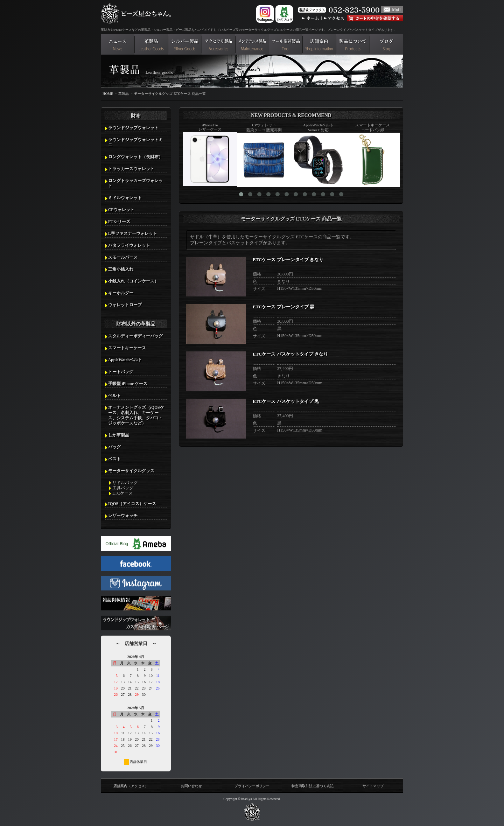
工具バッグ (123, 488)
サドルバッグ (125, 483)
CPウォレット (121, 210)
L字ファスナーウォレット (133, 233)
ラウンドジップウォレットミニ (135, 142)
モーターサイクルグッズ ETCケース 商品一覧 (170, 94)
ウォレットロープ (125, 305)
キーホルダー (121, 293)
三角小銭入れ (121, 269)
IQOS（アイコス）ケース (132, 504)
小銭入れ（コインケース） (133, 281)
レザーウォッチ (123, 516)
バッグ (114, 447)
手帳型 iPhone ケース (128, 384)
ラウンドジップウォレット (133, 128)
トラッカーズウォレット (131, 169)
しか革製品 (119, 435)
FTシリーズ (119, 222)
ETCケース (122, 493)
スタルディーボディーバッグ (135, 336)
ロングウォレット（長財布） (135, 157)
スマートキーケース (127, 348)
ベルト (114, 395)
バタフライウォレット (129, 245)
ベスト (114, 459)
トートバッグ (121, 372)
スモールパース (123, 257)
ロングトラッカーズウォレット (135, 183)
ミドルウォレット (125, 198)
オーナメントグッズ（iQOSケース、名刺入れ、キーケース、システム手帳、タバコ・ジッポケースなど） (136, 415)
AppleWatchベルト (125, 360)
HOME (108, 94)
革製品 (124, 94)
